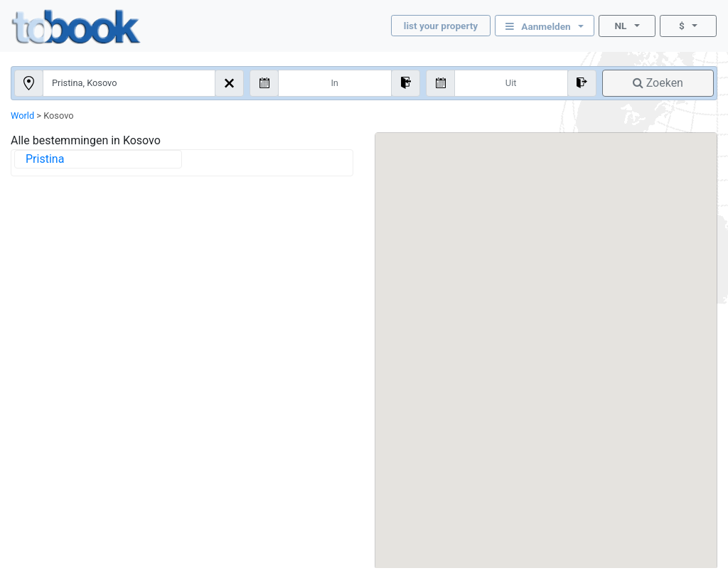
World (22, 116)
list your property (441, 26)
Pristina (45, 159)
